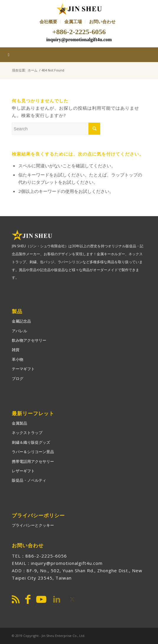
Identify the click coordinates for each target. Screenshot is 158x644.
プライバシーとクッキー (33, 525)
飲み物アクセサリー (29, 340)
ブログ (18, 378)
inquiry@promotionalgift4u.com (79, 40)
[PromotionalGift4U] (79, 9)
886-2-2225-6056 (46, 556)
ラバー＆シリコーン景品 (33, 452)
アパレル (19, 331)
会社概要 (48, 21)
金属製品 (19, 423)
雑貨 (16, 350)
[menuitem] (48, 22)
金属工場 (73, 21)
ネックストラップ (27, 433)
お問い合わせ (102, 21)
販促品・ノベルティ (29, 480)
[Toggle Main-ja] (79, 55)
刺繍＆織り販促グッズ (31, 442)
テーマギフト (23, 369)
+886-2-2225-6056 (79, 32)
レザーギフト (23, 471)
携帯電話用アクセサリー (33, 461)
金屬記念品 (21, 321)
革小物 (18, 359)
